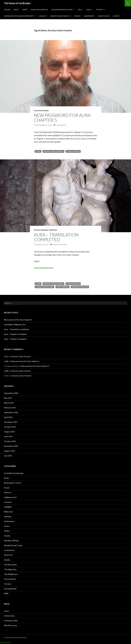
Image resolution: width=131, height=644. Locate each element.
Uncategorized (41, 111)
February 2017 (10, 408)
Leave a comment (60, 245)
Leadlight (43, 16)
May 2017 (8, 398)
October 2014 (10, 441)
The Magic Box (10, 569)
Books (37, 230)
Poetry (7, 526)
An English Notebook (39, 10)
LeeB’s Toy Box (104, 16)
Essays (25, 10)
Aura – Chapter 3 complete (15, 339)
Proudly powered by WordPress (15, 638)
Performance (9, 521)
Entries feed (9, 616)
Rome (88, 10)
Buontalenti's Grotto (13, 483)
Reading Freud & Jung (13, 545)
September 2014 (11, 446)
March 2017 (9, 403)
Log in (6, 611)
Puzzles (77, 16)
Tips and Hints (10, 579)
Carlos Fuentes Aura (45, 287)
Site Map (7, 10)
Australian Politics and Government (19, 16)
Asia (79, 10)
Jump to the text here (44, 268)
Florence (8, 492)
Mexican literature (80, 287)
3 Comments (61, 125)
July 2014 (8, 456)
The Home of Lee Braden (17, 3)
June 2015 (8, 436)
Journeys (8, 502)
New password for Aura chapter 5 (62, 118)
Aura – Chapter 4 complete (15, 334)
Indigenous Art (10, 497)
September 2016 (11, 412)
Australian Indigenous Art (62, 10)
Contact (116, 16)
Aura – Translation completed (56, 237)
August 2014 (9, 451)
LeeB (6, 361)
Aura (38, 151)
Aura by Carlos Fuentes (60, 16)
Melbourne (9, 512)
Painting (7, 516)
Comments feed (11, 621)
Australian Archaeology (14, 473)
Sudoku (7, 560)
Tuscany (99, 10)
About (16, 10)
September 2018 (11, 393)
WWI (6, 593)
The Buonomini (10, 565)
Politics (7, 531)
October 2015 (10, 427)
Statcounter (5, 642)
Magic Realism (63, 287)
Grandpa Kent (89, 16)
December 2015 (11, 422)
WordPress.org (10, 625)
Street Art (8, 555)
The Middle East (11, 574)
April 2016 (8, 417)
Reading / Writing (49, 230)
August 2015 (9, 432)
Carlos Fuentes (73, 151)
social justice (9, 550)
